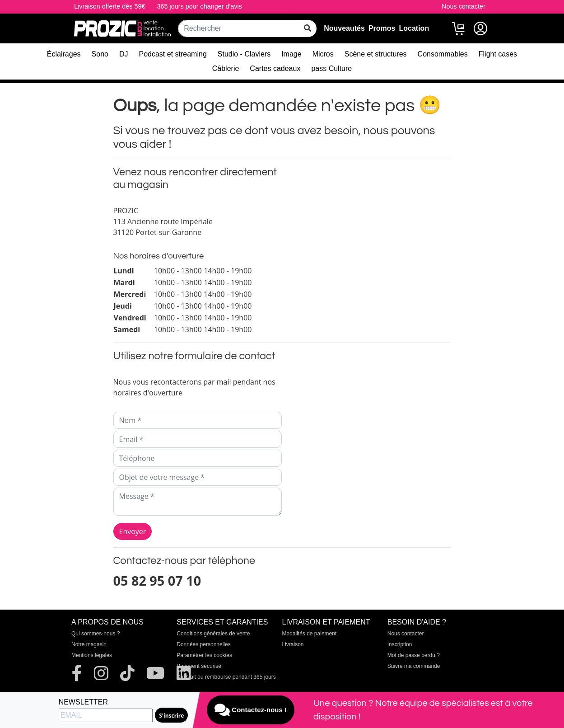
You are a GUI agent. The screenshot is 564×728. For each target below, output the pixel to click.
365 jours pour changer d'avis (199, 6)
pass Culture (331, 68)
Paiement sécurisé (199, 666)
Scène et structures (376, 54)
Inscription (400, 644)
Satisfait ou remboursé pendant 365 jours (226, 677)
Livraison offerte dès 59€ (110, 6)
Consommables (443, 54)
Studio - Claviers (244, 54)
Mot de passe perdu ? (414, 655)
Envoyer (133, 531)
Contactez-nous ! (251, 710)
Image (291, 54)
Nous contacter (464, 6)
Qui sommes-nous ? (96, 634)
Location (414, 28)
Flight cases (498, 54)
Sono (100, 54)
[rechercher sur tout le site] (308, 28)
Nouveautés (344, 28)
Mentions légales (92, 655)
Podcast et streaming (173, 54)
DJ (124, 54)
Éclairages (64, 54)
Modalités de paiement (310, 634)
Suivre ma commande (414, 666)
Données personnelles (203, 644)
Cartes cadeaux (275, 68)
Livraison (293, 644)
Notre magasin (89, 644)
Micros (323, 54)
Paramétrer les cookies (204, 655)
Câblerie (226, 68)
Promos (382, 28)
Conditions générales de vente (213, 634)
